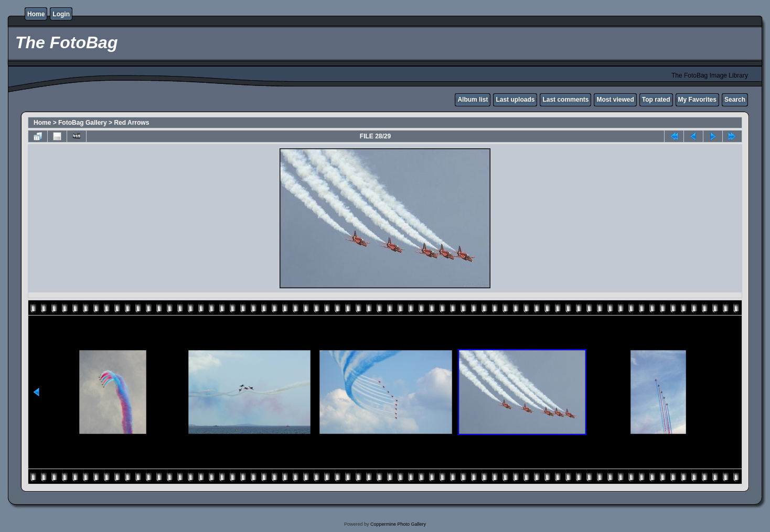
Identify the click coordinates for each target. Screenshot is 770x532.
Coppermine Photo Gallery (398, 524)
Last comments (565, 100)
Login (61, 14)
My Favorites (697, 100)
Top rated (656, 100)
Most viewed (615, 100)
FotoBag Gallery (83, 123)
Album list (473, 100)
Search (735, 100)
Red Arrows (131, 123)
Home (36, 14)
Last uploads (515, 100)
